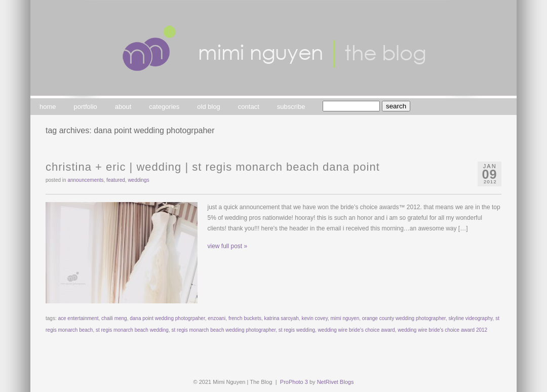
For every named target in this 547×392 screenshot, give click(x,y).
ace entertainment (78, 318)
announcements (85, 180)
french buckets (245, 318)
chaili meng (114, 318)
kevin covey (315, 318)
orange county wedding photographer (404, 318)
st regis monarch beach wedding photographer (224, 330)
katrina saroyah (281, 318)
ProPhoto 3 (294, 382)
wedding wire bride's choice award (357, 330)
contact (249, 107)
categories (164, 107)
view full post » (228, 246)
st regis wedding (297, 330)
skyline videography (470, 318)
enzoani (217, 318)
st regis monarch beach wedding (132, 330)
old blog (209, 107)
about (123, 107)
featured (116, 180)
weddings (138, 180)
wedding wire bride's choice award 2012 (442, 330)
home (48, 107)
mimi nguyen (345, 318)
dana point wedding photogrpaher (167, 318)
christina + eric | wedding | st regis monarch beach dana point (213, 167)
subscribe (291, 107)
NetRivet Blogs (336, 382)
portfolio (86, 107)
